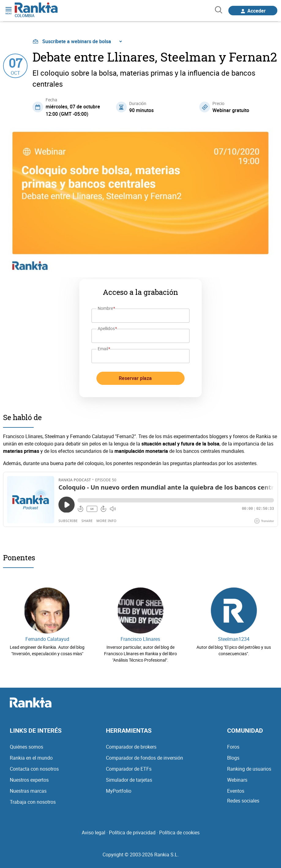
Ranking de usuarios (249, 769)
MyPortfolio (119, 791)
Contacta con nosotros (34, 769)
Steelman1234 (234, 639)
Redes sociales (243, 801)
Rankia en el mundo (31, 758)
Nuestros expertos (29, 780)
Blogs (233, 758)
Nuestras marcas (28, 791)
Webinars (237, 780)
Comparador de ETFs (129, 769)
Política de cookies (179, 832)
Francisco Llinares (140, 639)
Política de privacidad (132, 832)
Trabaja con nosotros (33, 802)
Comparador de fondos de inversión (144, 758)
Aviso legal (94, 832)
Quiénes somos (26, 747)
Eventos (236, 791)
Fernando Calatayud (47, 639)
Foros (233, 747)
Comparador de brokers (131, 747)
